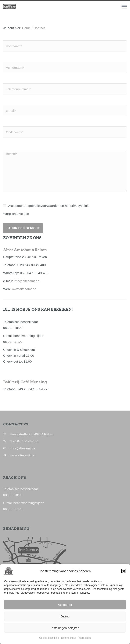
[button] (124, 574)
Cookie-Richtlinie (49, 641)
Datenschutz (68, 641)
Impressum (84, 641)
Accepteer (65, 608)
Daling (65, 619)
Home (27, 28)
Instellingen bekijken (65, 631)
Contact (39, 28)
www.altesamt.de (24, 289)
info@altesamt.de (27, 281)
